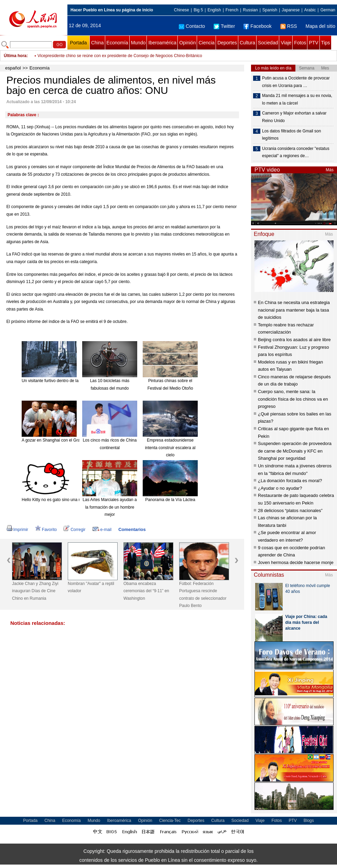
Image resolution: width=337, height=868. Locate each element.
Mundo (138, 43)
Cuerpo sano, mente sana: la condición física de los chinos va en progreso (293, 399)
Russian (250, 10)
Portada (78, 43)
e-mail (102, 530)
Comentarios (132, 529)
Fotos (300, 43)
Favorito (46, 530)
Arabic (310, 10)
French (232, 10)
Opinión (187, 43)
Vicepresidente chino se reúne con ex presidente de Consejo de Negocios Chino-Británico (120, 56)
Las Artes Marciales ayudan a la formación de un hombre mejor (110, 507)
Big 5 (198, 10)
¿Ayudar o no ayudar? (280, 488)
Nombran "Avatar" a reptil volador (91, 587)
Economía (117, 43)
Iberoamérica (162, 43)
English (214, 10)
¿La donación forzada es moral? (290, 481)
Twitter (224, 26)
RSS (289, 26)
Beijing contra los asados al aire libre (294, 340)
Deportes (227, 43)
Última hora (15, 56)
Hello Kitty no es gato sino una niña (54, 500)
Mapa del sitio (320, 26)
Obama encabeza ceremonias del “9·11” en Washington (146, 591)
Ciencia (206, 43)
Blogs (309, 821)
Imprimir (17, 530)
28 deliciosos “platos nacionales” (290, 511)
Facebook (257, 26)
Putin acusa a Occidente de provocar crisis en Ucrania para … (296, 82)
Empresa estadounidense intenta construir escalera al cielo (170, 448)
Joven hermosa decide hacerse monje (296, 562)
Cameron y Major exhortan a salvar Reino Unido (294, 117)
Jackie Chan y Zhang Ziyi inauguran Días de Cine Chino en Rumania (35, 591)
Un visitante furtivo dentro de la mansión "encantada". (71, 381)
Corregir (74, 530)
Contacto (192, 26)
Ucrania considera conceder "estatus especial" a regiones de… (296, 152)
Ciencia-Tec (170, 821)
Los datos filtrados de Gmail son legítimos (291, 135)
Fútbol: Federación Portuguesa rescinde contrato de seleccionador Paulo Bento (203, 595)
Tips (326, 43)
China (97, 43)
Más (330, 170)
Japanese (291, 10)
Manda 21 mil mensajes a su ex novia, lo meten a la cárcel (297, 99)
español (13, 68)
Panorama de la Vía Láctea (170, 500)
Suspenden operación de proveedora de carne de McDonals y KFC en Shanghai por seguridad (295, 451)
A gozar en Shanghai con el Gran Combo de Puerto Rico (74, 440)
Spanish (270, 10)
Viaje (286, 43)
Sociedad (268, 43)
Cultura (247, 43)
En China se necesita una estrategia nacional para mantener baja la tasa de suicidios (294, 310)
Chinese (182, 10)
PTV (313, 43)
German (328, 10)
